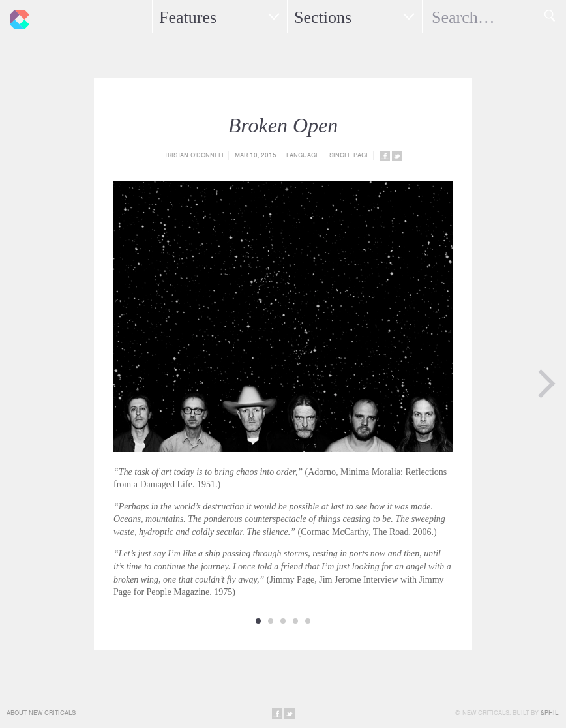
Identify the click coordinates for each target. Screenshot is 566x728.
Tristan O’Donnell (195, 155)
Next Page (546, 384)
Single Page (350, 155)
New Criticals (16, 16)
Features (188, 17)
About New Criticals (41, 713)
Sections (323, 17)
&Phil (549, 713)
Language (303, 155)
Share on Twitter (397, 156)
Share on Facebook (385, 156)
